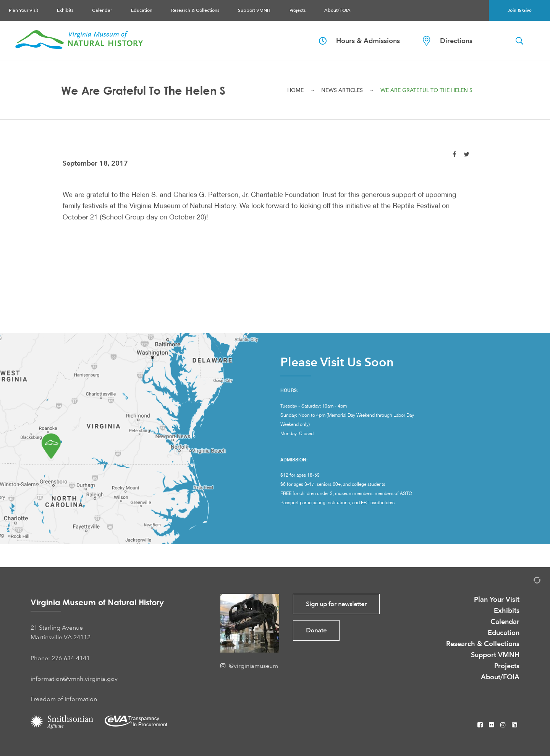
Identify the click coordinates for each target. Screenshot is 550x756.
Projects (298, 10)
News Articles (342, 90)
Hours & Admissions (359, 41)
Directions (448, 41)
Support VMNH (254, 10)
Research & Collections (195, 10)
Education (142, 10)
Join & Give (520, 10)
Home (295, 90)
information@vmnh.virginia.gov (74, 679)
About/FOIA (337, 10)
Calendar (102, 10)
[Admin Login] (529, 581)
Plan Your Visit (23, 10)
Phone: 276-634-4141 (60, 658)
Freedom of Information (64, 699)
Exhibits (65, 10)
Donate (316, 630)
